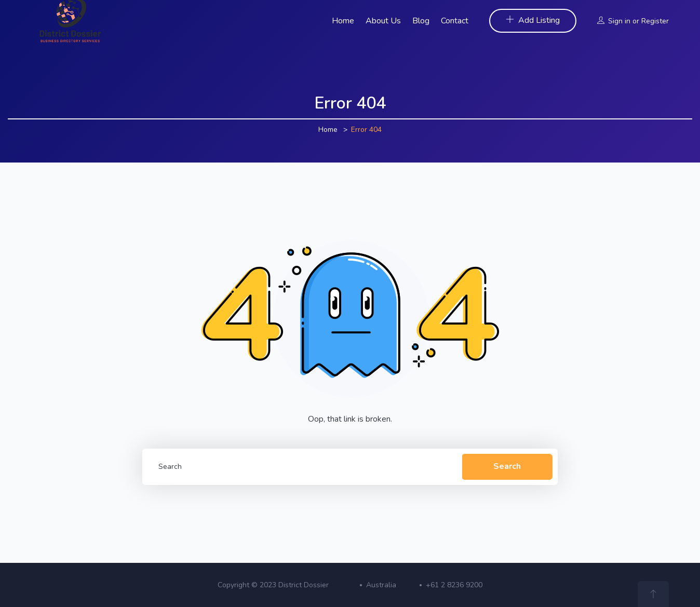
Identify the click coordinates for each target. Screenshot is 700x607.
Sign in (619, 21)
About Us (383, 21)
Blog (421, 21)
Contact (455, 21)
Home (343, 21)
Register (655, 21)
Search (507, 466)
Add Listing (533, 20)
